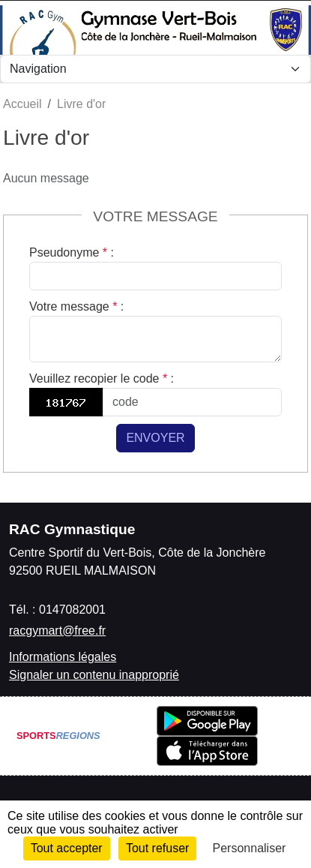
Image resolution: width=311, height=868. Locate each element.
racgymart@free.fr (57, 631)
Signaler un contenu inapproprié (94, 675)
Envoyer (155, 438)
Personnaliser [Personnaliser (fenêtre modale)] (250, 848)
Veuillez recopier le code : (102, 378)
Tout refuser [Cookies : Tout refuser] (157, 848)
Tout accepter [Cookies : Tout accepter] (67, 848)
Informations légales (63, 657)
